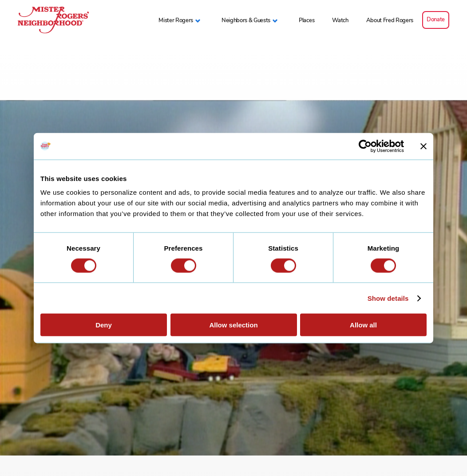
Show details (388, 298)
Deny (104, 325)
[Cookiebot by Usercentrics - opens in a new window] (365, 146)
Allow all (363, 325)
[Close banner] (423, 146)
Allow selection (233, 325)
